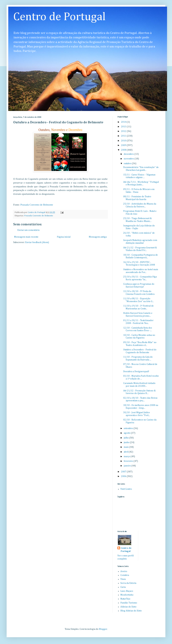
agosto (127, 433)
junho (127, 442)
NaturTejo (125, 599)
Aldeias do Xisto (128, 607)
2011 (124, 136)
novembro (129, 159)
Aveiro (124, 571)
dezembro (129, 154)
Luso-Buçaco (127, 591)
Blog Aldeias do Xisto (131, 611)
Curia (123, 587)
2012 (124, 131)
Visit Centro (126, 489)
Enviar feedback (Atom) (37, 242)
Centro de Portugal (59, 17)
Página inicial (64, 237)
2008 (124, 150)
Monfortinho (127, 595)
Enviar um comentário (29, 230)
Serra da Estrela (128, 583)
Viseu (123, 579)
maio (127, 447)
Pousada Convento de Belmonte (39, 216)
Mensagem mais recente (26, 237)
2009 (124, 145)
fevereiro (129, 461)
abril (126, 452)
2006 (124, 476)
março (127, 457)
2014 (124, 122)
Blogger (103, 629)
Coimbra (125, 575)
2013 (124, 127)
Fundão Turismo (129, 603)
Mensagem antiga (98, 237)
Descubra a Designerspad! (136, 372)
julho (127, 438)
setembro (129, 428)
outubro (128, 164)
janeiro (128, 466)
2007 (124, 472)
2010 (124, 141)
